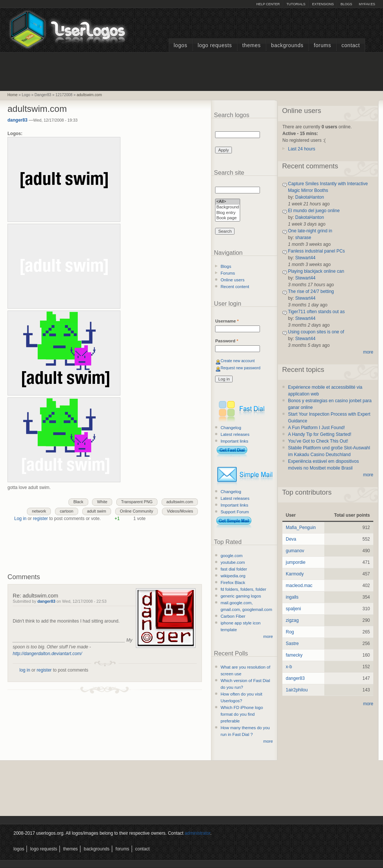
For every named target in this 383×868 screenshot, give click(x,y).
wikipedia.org (233, 576)
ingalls (292, 597)
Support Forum (235, 512)
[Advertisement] (191, 71)
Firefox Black (233, 583)
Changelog (231, 428)
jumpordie (296, 562)
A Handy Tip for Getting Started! (320, 434)
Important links (235, 441)
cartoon (67, 511)
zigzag (292, 620)
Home (13, 95)
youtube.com (233, 562)
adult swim (97, 511)
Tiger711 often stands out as (316, 312)
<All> (228, 202)
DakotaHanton (310, 197)
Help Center (268, 4)
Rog (290, 632)
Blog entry (228, 213)
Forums (322, 45)
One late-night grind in (310, 231)
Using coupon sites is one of (316, 332)
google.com (232, 556)
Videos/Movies (180, 511)
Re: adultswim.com (36, 596)
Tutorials (296, 4)
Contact (351, 45)
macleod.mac (299, 586)
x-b (289, 667)
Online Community (137, 511)
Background (228, 207)
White (102, 502)
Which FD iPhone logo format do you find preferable (242, 714)
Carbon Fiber (233, 616)
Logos (180, 45)
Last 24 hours (302, 149)
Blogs (346, 4)
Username (227, 321)
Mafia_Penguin (301, 528)
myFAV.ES (367, 4)
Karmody (295, 574)
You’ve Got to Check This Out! (318, 441)
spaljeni (293, 609)
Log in (20, 519)
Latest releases (235, 434)
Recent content (235, 287)
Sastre (292, 644)
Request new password (241, 368)
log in (25, 670)
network (39, 511)
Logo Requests (215, 45)
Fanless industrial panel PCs (316, 251)
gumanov (295, 551)
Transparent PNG (137, 502)
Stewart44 (305, 258)
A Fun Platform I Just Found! (316, 428)
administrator (198, 833)
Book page (228, 218)
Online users (233, 280)
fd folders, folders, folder (243, 589)
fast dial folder (234, 569)
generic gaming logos (241, 596)
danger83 (17, 120)
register (40, 519)
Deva (291, 539)
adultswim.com (89, 95)
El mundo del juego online (314, 211)
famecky (294, 655)
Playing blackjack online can (316, 271)
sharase (303, 238)
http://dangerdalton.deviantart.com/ (47, 654)
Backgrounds (287, 45)
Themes (252, 45)
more (268, 636)
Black (78, 502)
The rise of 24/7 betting (311, 291)
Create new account (238, 361)
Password (226, 341)
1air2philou (297, 690)
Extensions (323, 4)
